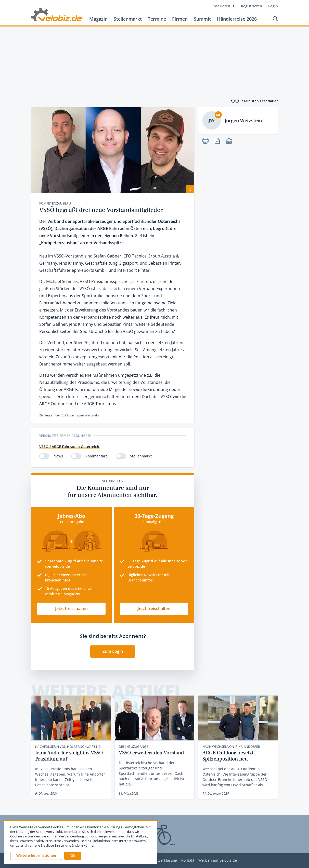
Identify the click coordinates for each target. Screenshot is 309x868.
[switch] (44, 456)
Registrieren (252, 6)
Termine (157, 19)
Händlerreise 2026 (237, 19)
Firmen (180, 19)
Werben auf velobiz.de (218, 860)
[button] (73, 856)
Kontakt (188, 860)
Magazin (98, 19)
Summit (202, 19)
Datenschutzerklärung (158, 860)
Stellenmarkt (128, 19)
